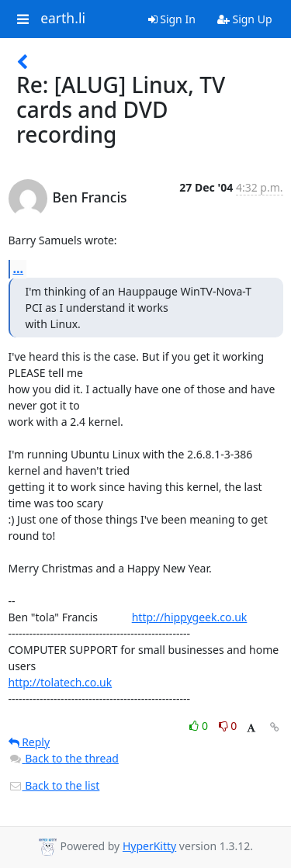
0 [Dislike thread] (228, 726)
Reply (29, 742)
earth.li (63, 19)
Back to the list (54, 785)
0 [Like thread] (200, 726)
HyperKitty (149, 846)
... (19, 268)
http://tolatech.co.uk (61, 682)
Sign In (172, 19)
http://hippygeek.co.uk (190, 617)
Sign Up (245, 19)
